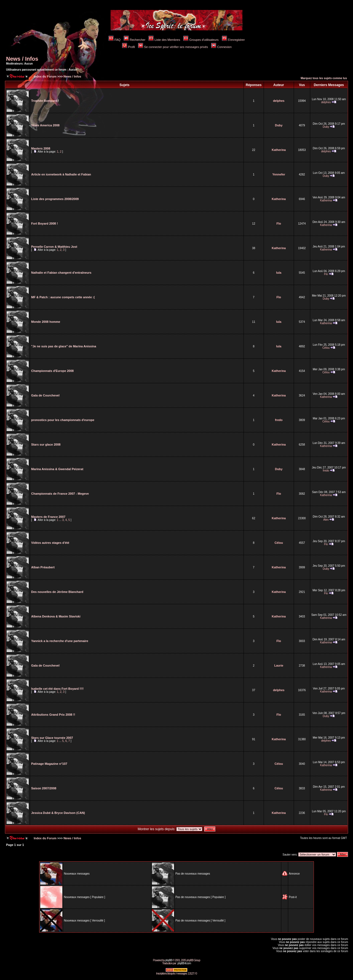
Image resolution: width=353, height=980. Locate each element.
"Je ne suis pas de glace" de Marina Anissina (64, 346)
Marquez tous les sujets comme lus (324, 78)
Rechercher (135, 40)
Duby (279, 125)
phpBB (169, 960)
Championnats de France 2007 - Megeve (60, 494)
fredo (279, 420)
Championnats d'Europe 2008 (52, 371)
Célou (326, 348)
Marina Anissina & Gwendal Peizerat (57, 469)
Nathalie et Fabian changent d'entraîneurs (61, 273)
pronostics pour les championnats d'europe (63, 420)
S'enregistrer (233, 40)
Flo (279, 223)
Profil (129, 47)
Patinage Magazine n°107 (49, 764)
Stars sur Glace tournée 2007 (52, 738)
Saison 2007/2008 (44, 788)
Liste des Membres (164, 40)
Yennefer (279, 174)
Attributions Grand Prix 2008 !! (53, 715)
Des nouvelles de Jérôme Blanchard (57, 592)
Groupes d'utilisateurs (201, 40)
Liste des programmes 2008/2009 (55, 199)
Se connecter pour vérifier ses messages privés (173, 47)
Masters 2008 (41, 148)
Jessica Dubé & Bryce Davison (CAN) (58, 813)
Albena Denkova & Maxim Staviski (56, 616)
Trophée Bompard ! (45, 101)
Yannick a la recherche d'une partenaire (60, 641)
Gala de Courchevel (45, 395)
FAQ (115, 40)
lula (279, 273)
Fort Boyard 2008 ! (45, 223)
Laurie (279, 665)
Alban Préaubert (43, 567)
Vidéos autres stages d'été (50, 543)
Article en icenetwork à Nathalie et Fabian (61, 174)
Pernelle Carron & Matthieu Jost (54, 247)
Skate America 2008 (45, 125)
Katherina (279, 150)
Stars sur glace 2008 (46, 444)
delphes (279, 101)
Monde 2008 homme (46, 322)
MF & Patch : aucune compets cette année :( (63, 297)
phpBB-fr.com (184, 963)
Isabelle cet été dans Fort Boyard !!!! (57, 689)
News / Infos (22, 59)
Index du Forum (45, 76)
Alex (326, 520)
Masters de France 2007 (48, 517)
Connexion (221, 47)
